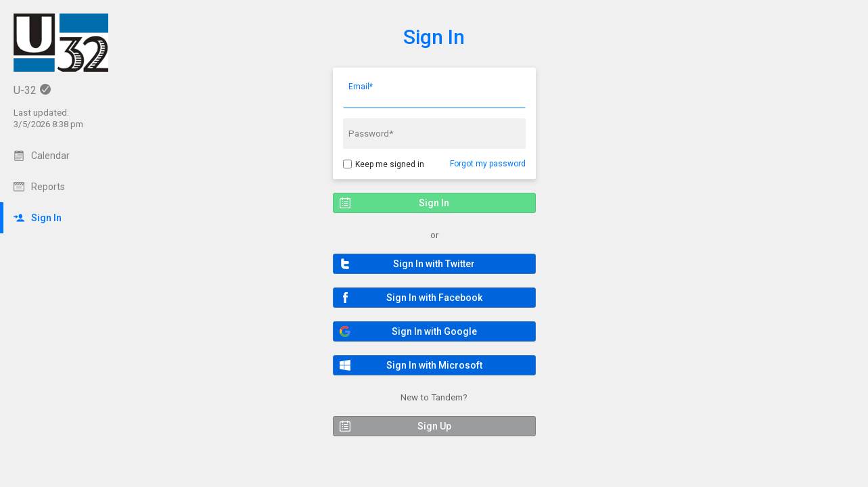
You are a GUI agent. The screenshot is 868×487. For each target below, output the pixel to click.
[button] (434, 264)
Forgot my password (488, 164)
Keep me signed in (390, 164)
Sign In (434, 37)
